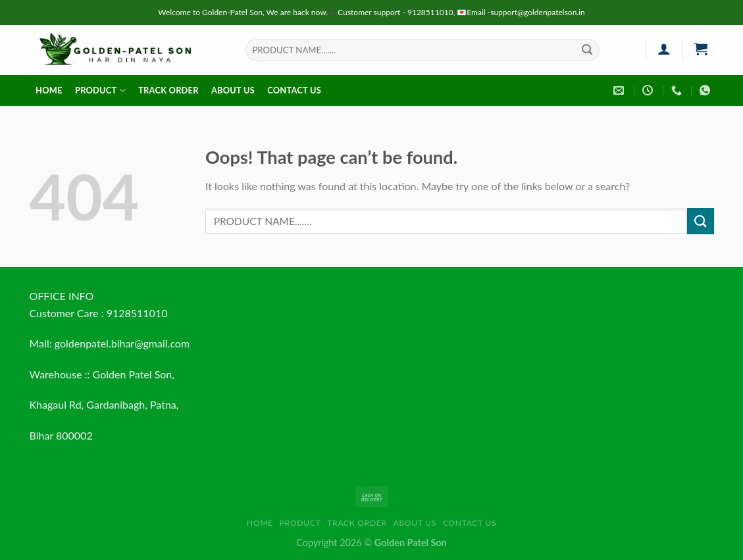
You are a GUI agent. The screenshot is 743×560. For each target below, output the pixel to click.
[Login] (664, 49)
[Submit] (587, 50)
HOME (49, 90)
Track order (168, 90)
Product (100, 90)
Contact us (294, 90)
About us (233, 90)
